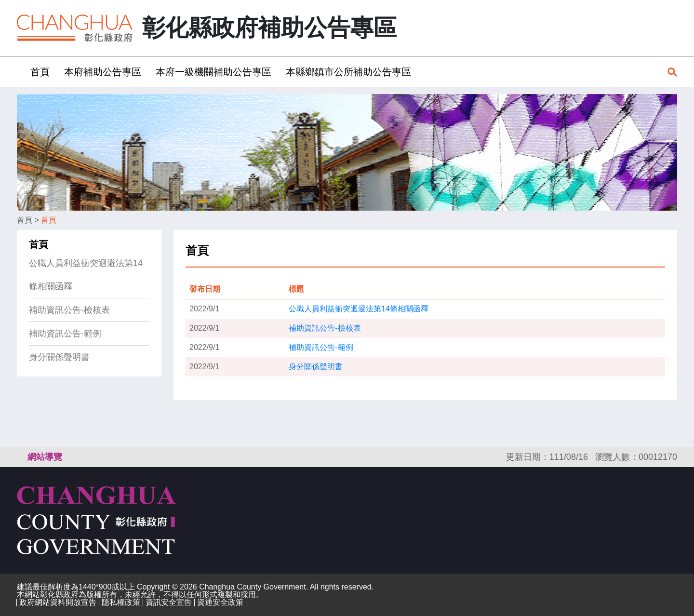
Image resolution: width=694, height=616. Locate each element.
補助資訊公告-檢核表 (69, 310)
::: (20, 72)
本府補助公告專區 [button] (103, 72)
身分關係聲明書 (59, 357)
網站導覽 (45, 457)
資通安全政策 (220, 602)
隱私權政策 (121, 602)
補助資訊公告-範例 (65, 334)
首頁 (25, 220)
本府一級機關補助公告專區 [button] (214, 72)
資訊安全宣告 (169, 602)
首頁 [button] (40, 72)
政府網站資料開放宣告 (58, 602)
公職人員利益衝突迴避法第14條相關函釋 (86, 275)
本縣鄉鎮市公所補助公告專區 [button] (348, 72)
